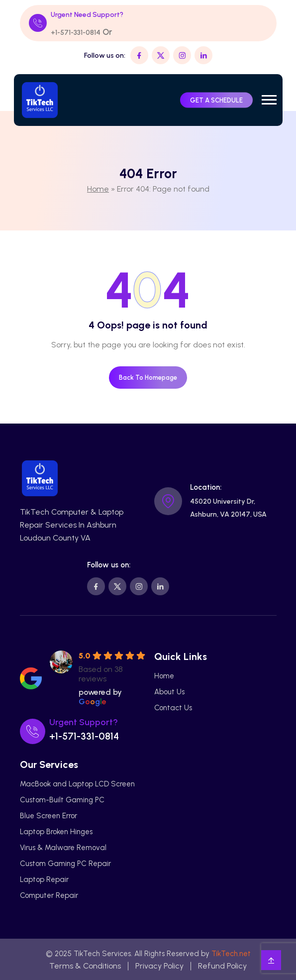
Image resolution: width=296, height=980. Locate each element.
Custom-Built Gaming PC (62, 800)
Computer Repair (49, 895)
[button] (269, 100)
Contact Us (173, 708)
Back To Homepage (148, 378)
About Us (169, 692)
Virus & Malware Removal (63, 848)
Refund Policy (222, 966)
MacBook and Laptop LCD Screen (77, 784)
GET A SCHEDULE (216, 100)
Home (98, 189)
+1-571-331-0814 (76, 33)
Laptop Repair (44, 879)
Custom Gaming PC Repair (65, 864)
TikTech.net (231, 954)
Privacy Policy (159, 966)
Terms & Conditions (85, 966)
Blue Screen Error (49, 816)
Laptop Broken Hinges (56, 832)
